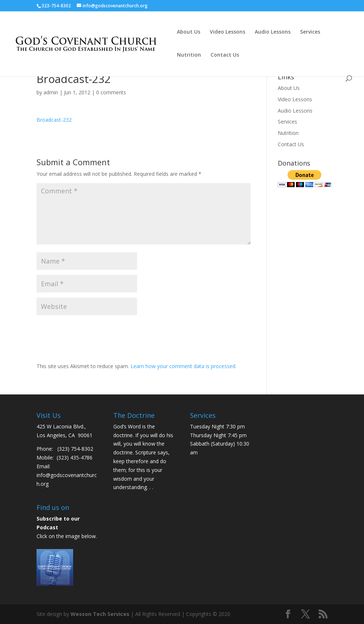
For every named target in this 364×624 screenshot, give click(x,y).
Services (310, 32)
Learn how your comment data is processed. (183, 366)
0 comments (111, 92)
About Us (189, 32)
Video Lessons (227, 32)
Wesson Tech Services (100, 614)
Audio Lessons (273, 32)
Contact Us (225, 55)
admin (51, 92)
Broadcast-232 (54, 120)
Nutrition (189, 55)
